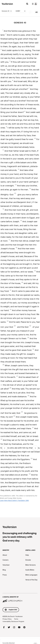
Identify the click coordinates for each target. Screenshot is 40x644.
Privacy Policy (7, 619)
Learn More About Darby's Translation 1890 (14, 501)
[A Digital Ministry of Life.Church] (20, 598)
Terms (16, 619)
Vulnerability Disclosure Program (13, 621)
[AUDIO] (30, 12)
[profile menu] (34, 4)
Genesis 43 (7, 11)
